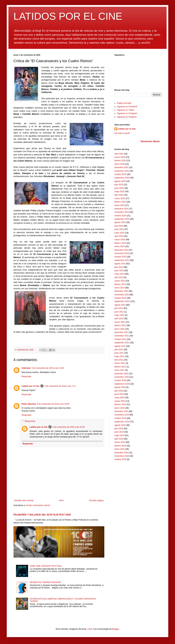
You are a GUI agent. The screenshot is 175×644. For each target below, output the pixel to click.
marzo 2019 (120, 442)
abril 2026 (119, 154)
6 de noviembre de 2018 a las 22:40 (69, 427)
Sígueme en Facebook (127, 107)
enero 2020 (120, 408)
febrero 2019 (120, 446)
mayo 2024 (119, 233)
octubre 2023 (120, 257)
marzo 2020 (120, 401)
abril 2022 (119, 319)
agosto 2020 (120, 387)
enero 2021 (120, 370)
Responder (27, 376)
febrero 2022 (120, 325)
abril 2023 (119, 277)
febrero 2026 (120, 161)
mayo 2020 (119, 398)
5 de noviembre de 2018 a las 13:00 (48, 368)
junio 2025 (119, 188)
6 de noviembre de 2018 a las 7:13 (60, 386)
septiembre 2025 (122, 178)
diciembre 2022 (121, 291)
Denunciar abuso (150, 141)
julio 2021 (119, 350)
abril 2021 (119, 360)
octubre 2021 (120, 339)
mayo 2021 (119, 356)
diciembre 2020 (121, 374)
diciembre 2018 (121, 453)
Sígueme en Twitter (126, 110)
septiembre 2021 (122, 343)
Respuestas (30, 421)
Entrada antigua (96, 500)
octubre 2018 (120, 459)
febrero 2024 (120, 243)
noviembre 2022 (122, 295)
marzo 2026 (120, 157)
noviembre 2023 (122, 253)
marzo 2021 (120, 363)
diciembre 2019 (121, 411)
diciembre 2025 (121, 167)
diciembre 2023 (121, 250)
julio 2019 (119, 429)
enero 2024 (120, 246)
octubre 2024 (120, 216)
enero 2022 (120, 329)
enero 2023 (120, 288)
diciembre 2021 (121, 332)
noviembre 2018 (122, 456)
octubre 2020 (120, 380)
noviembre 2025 (122, 171)
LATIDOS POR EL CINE (68, 16)
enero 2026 (120, 164)
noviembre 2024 (122, 212)
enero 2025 (120, 205)
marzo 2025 (120, 198)
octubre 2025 (120, 174)
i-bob (90, 629)
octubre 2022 (120, 298)
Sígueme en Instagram (127, 113)
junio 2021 (119, 353)
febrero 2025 (120, 202)
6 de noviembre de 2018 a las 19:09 (53, 404)
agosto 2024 (120, 222)
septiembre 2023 (122, 260)
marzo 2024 (120, 240)
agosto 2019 (120, 425)
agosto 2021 (120, 346)
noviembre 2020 (122, 377)
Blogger (116, 629)
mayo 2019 (119, 435)
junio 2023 (119, 271)
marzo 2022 (120, 322)
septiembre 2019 (122, 422)
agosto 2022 (120, 305)
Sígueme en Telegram (127, 117)
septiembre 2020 (122, 384)
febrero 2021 (120, 367)
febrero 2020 (120, 404)
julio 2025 (119, 185)
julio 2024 (119, 226)
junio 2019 (119, 432)
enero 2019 (120, 449)
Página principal (124, 103)
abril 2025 (119, 195)
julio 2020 (119, 391)
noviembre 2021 (122, 336)
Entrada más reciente (24, 500)
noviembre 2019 (122, 415)
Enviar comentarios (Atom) (38, 505)
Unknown (26, 368)
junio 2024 (119, 229)
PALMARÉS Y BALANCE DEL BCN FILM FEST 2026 (42, 515)
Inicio (61, 500)
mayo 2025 (119, 192)
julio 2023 (119, 267)
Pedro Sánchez (29, 404)
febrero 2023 (120, 284)
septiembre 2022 (122, 301)
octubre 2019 (120, 418)
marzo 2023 (120, 281)
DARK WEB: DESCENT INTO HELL (46, 566)
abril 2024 (119, 236)
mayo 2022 (119, 315)
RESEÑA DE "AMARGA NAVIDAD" (46, 582)
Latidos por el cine (30, 386)
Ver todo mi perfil (122, 133)
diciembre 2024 (121, 209)
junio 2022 (119, 312)
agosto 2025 (120, 181)
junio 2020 (119, 394)
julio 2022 (119, 308)
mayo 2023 (119, 274)
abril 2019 (119, 439)
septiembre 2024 (122, 219)
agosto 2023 (120, 264)
